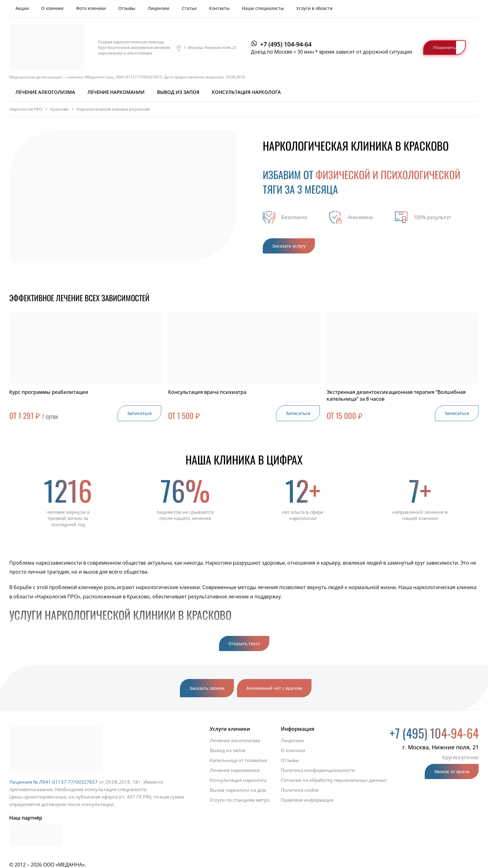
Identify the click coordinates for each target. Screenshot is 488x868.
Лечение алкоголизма (45, 92)
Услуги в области (314, 8)
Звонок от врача (452, 771)
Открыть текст (244, 643)
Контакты (219, 8)
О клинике (52, 8)
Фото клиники (91, 8)
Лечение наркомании (116, 92)
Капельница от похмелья (238, 760)
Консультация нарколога (246, 92)
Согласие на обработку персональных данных (334, 780)
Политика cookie (300, 790)
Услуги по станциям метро (240, 800)
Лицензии (159, 8)
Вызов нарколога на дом (238, 790)
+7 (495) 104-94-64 (286, 44)
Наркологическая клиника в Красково (114, 109)
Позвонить (444, 47)
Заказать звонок (207, 688)
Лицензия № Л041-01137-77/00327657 (54, 782)
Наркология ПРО (26, 109)
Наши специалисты (263, 8)
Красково (59, 109)
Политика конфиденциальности (318, 770)
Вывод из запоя (178, 92)
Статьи (189, 8)
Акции (22, 8)
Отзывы (127, 8)
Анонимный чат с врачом (274, 688)
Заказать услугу (289, 246)
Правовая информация (307, 800)
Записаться (139, 413)
